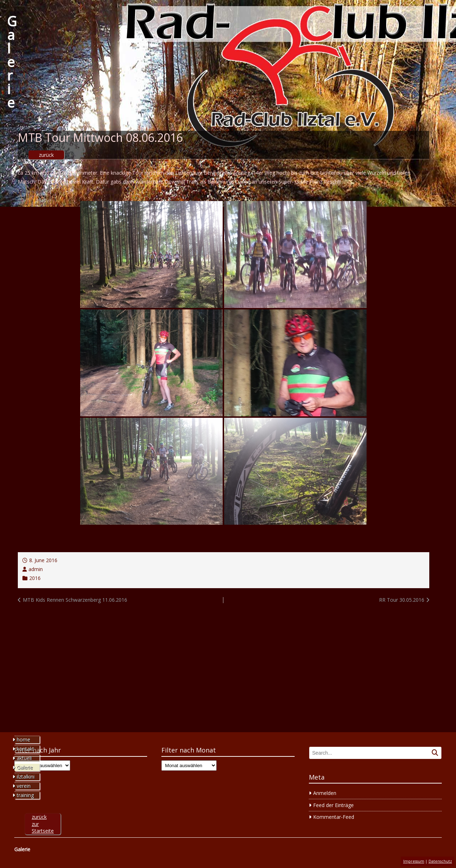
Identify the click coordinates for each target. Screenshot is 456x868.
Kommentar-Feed (334, 817)
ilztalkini (26, 777)
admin (36, 569)
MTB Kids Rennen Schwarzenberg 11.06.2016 (75, 600)
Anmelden (325, 793)
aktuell (24, 758)
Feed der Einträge (333, 805)
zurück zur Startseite (43, 824)
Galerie (12, 62)
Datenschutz (440, 861)
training (25, 795)
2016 (35, 578)
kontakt (25, 749)
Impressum (414, 861)
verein (24, 786)
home (24, 739)
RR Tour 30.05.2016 (402, 600)
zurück (46, 155)
